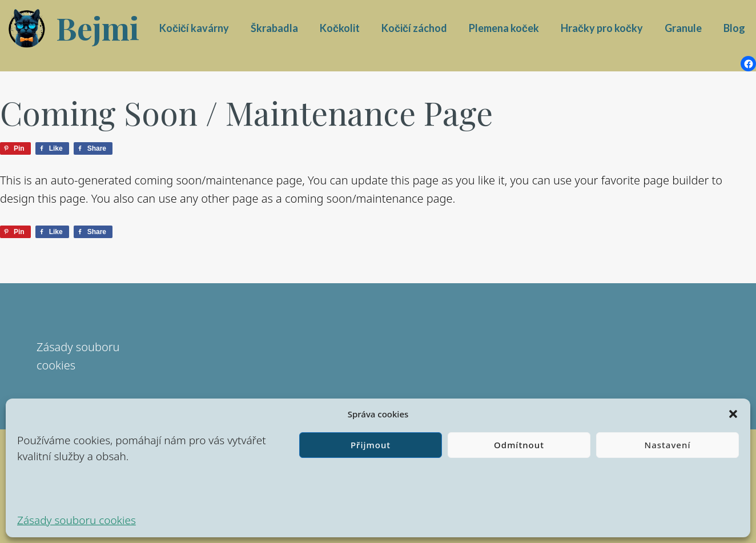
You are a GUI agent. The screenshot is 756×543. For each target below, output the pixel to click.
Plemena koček (504, 28)
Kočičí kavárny (194, 28)
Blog (734, 28)
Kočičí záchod (414, 28)
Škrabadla (274, 28)
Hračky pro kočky (602, 28)
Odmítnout (519, 445)
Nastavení (668, 445)
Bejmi (98, 28)
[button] (733, 414)
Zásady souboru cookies (77, 520)
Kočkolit (340, 28)
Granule (683, 28)
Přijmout (371, 445)
